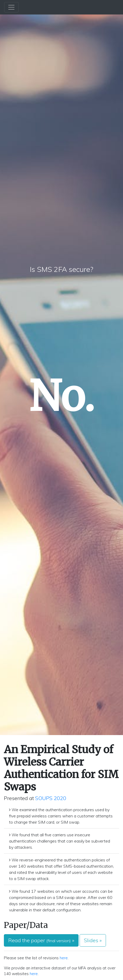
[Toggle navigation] (11, 7)
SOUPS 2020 (51, 798)
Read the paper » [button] (41, 940)
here (64, 958)
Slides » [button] (93, 940)
